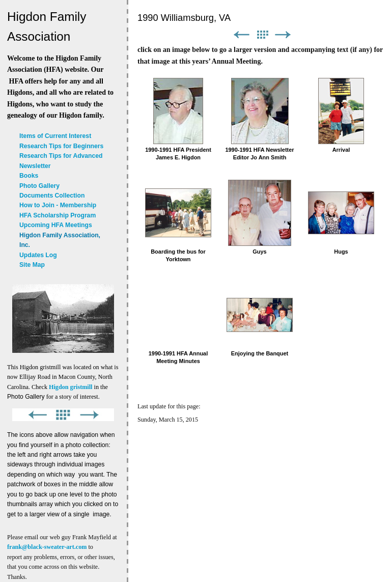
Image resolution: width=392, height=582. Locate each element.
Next (283, 35)
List (262, 35)
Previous (241, 35)
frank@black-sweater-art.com (47, 547)
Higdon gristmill (71, 387)
